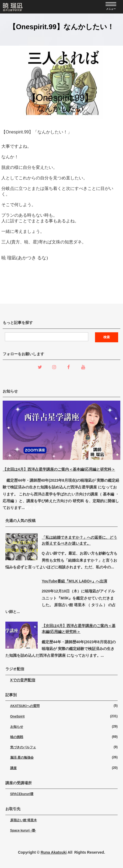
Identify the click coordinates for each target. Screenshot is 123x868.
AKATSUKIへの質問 (25, 706)
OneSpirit (17, 716)
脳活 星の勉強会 (22, 758)
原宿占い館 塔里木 (24, 820)
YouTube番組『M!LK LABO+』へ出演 (74, 581)
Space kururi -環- (23, 830)
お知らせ (17, 727)
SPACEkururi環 (22, 794)
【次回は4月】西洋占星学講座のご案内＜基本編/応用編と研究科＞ (59, 469)
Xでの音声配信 (23, 680)
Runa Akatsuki (54, 852)
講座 (13, 768)
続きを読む (34, 508)
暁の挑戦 (17, 737)
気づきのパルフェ (23, 747)
